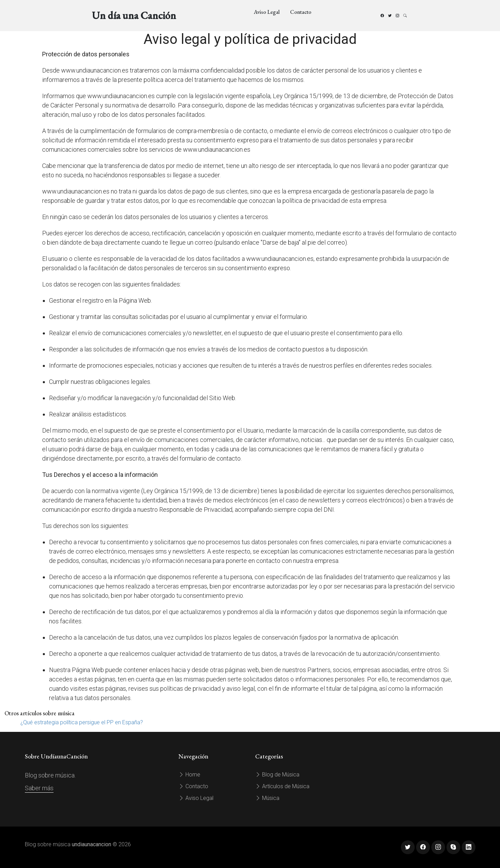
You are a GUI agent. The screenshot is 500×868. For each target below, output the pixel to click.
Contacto (301, 12)
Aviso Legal (267, 12)
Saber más (39, 788)
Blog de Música (277, 775)
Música (267, 798)
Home (189, 775)
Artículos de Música (282, 786)
